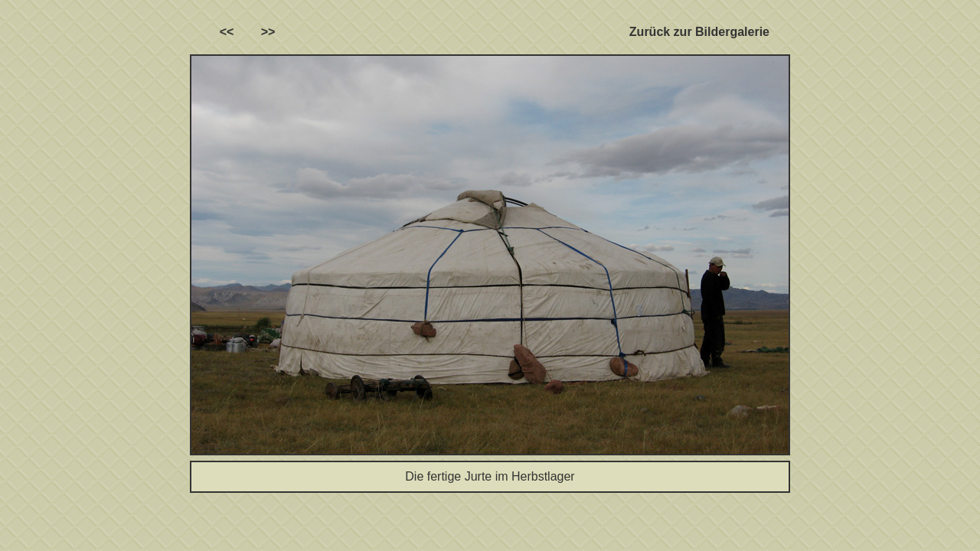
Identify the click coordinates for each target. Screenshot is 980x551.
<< (227, 32)
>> (268, 32)
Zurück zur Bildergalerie (699, 32)
